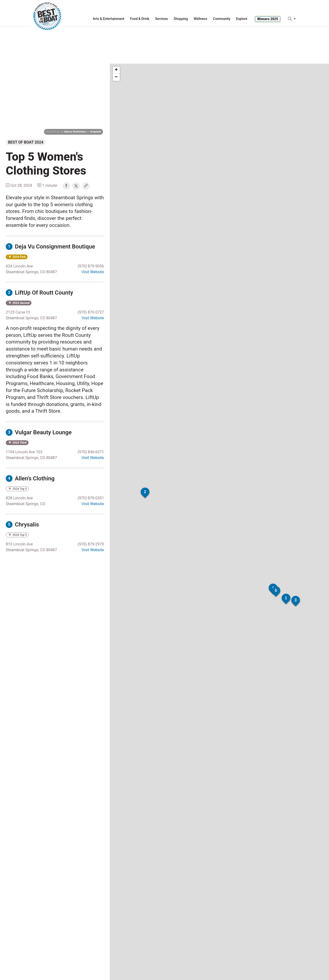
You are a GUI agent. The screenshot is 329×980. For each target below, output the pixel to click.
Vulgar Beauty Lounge (39, 432)
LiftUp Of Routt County (39, 293)
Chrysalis (22, 525)
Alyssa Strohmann (75, 132)
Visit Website (93, 272)
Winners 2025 (268, 19)
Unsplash (96, 132)
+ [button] (116, 70)
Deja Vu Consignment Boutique (50, 247)
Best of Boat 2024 (26, 142)
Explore (242, 19)
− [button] (116, 77)
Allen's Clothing (30, 478)
